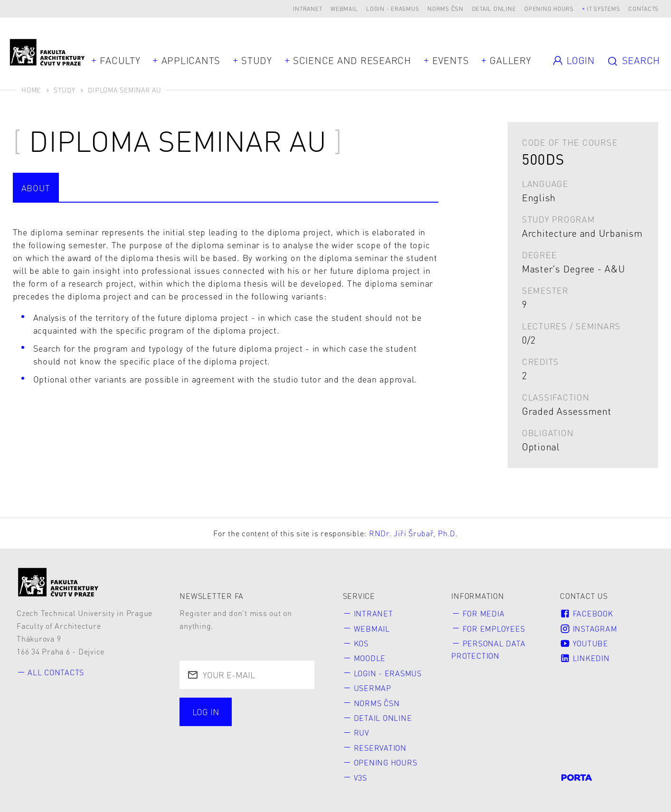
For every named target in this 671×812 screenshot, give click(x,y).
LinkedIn (585, 658)
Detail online (494, 9)
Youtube (584, 643)
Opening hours (549, 9)
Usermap (373, 688)
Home (31, 90)
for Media (484, 613)
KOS (361, 643)
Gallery (510, 60)
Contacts (643, 9)
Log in (206, 712)
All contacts (56, 672)
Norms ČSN (445, 9)
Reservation (380, 748)
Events (451, 60)
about (36, 188)
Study (257, 60)
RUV (362, 733)
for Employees (494, 629)
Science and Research (352, 60)
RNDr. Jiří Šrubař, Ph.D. (413, 533)
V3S (360, 778)
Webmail (344, 9)
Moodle (370, 658)
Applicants (191, 60)
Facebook (586, 613)
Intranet (307, 9)
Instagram (588, 629)
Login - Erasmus (392, 9)
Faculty (120, 60)
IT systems (604, 9)
